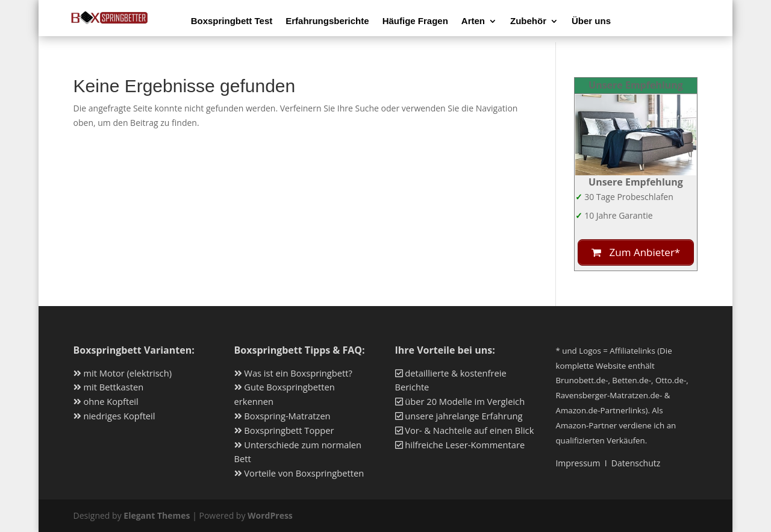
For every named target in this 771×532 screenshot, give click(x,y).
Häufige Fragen (415, 21)
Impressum (578, 463)
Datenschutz (636, 463)
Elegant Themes (157, 515)
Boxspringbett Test (232, 21)
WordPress (270, 515)
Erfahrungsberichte (327, 21)
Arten (473, 21)
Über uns (591, 21)
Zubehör (528, 21)
